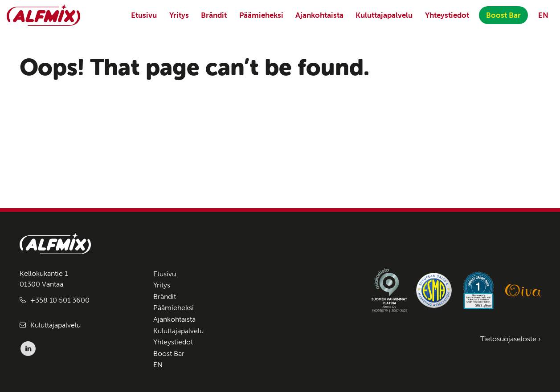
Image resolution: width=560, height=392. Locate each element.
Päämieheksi (261, 15)
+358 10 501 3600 (60, 300)
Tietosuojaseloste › (511, 339)
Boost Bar (503, 15)
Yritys (179, 15)
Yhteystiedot (447, 15)
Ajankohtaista (319, 15)
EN (543, 15)
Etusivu (144, 15)
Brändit (214, 15)
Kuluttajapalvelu (384, 15)
